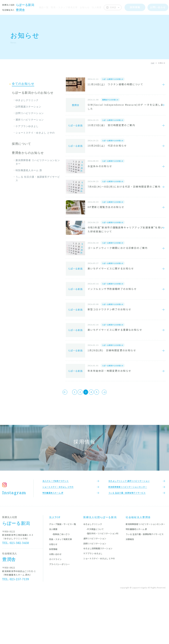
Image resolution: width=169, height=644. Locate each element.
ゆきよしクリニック (27, 100)
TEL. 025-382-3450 (16, 587)
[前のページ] (56, 433)
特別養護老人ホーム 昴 (29, 170)
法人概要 (97, 7)
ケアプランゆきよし (27, 126)
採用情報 (53, 594)
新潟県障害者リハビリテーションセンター (145, 569)
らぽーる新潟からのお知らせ (33, 93)
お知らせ (85, 7)
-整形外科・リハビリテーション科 (102, 578)
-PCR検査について (95, 574)
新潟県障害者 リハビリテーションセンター (38, 162)
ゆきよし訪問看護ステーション (98, 593)
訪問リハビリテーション (30, 113)
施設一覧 (43, 7)
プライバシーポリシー (59, 609)
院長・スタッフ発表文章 (64, 7)
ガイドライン (55, 604)
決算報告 (130, 584)
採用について (21, 144)
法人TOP (55, 562)
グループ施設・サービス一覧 (62, 569)
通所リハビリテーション (30, 120)
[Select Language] (113, 7)
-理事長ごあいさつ (61, 579)
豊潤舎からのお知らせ (28, 153)
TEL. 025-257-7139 (16, 623)
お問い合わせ (55, 599)
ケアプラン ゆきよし (93, 598)
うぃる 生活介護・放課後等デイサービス (38, 179)
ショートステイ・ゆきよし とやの (35, 133)
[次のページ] (113, 433)
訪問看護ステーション (28, 107)
